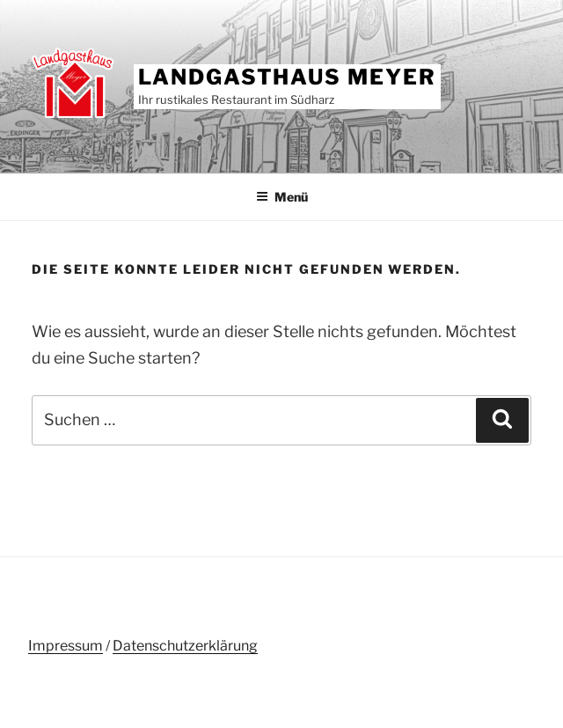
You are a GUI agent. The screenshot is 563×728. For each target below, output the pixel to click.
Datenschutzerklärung (185, 646)
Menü (282, 197)
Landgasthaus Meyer (287, 77)
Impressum (66, 646)
